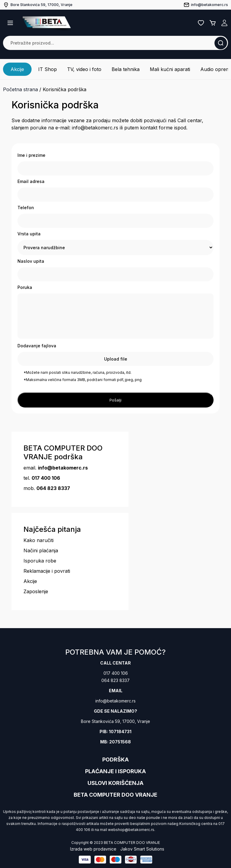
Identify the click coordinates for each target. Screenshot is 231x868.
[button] (10, 23)
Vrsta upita (29, 234)
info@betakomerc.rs (115, 701)
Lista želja (201, 23)
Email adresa (31, 181)
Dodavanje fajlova (37, 346)
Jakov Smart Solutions (142, 849)
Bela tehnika (126, 69)
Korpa (213, 23)
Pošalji (115, 400)
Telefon (26, 208)
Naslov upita (31, 261)
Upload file (116, 359)
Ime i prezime (31, 155)
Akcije (17, 69)
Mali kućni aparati (170, 69)
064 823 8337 (115, 680)
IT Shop (48, 69)
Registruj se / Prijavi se (224, 23)
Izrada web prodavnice (93, 849)
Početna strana (20, 89)
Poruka (25, 287)
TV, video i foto (84, 69)
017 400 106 (116, 673)
